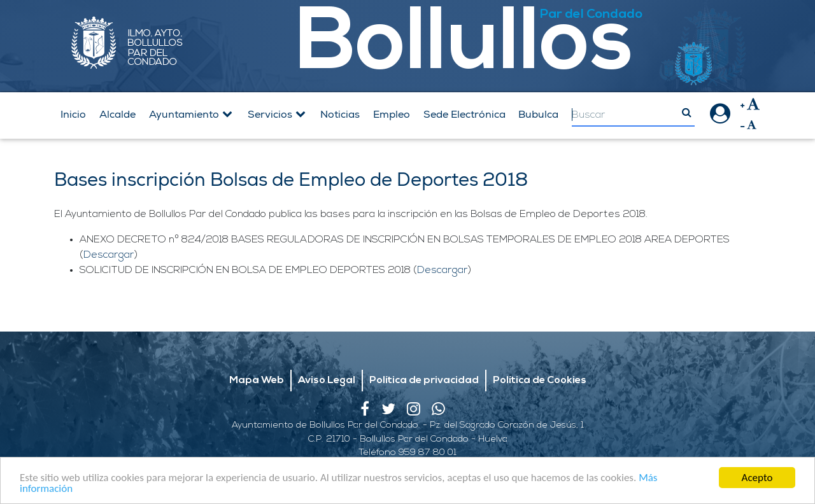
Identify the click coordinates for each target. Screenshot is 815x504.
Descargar (109, 255)
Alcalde (117, 115)
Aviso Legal (327, 381)
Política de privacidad (424, 381)
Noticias (340, 115)
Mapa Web (257, 381)
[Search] (633, 115)
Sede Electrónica (464, 115)
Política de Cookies (540, 381)
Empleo (392, 115)
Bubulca (538, 115)
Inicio (73, 115)
